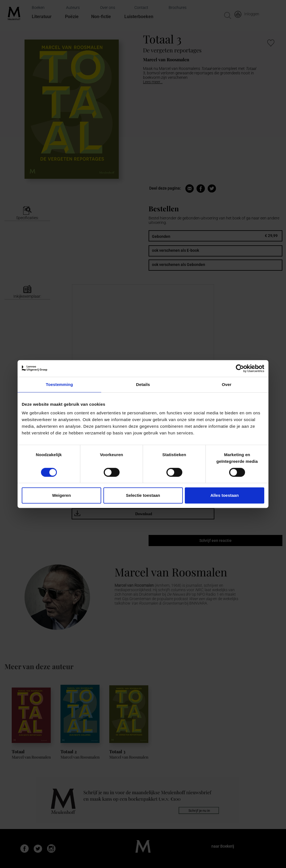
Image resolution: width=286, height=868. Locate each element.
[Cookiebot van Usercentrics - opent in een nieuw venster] (240, 368)
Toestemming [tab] (59, 384)
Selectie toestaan (143, 495)
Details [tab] (143, 384)
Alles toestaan (225, 495)
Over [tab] (227, 384)
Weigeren (61, 495)
